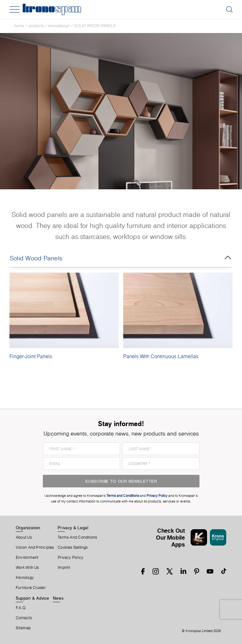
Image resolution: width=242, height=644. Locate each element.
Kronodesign (59, 26)
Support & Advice (33, 598)
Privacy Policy (70, 558)
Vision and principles (35, 547)
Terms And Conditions (77, 537)
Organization (28, 528)
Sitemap (23, 628)
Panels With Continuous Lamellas (161, 356)
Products (36, 26)
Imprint (64, 568)
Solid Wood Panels (95, 26)
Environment (27, 558)
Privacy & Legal (73, 528)
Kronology (25, 578)
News (58, 598)
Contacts (24, 618)
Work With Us (27, 568)
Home (19, 26)
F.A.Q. (21, 608)
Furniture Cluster (31, 588)
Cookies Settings (73, 547)
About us (24, 537)
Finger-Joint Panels (31, 356)
